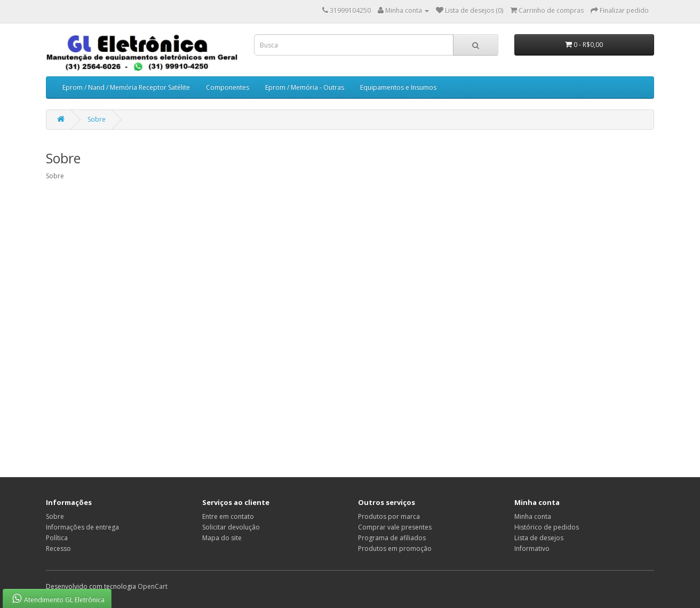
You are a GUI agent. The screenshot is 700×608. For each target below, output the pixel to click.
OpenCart (153, 586)
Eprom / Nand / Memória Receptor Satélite (126, 87)
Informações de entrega (82, 527)
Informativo (532, 548)
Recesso (58, 548)
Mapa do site (222, 538)
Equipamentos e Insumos (398, 87)
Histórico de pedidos (547, 527)
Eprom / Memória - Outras (305, 87)
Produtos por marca (389, 516)
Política (57, 538)
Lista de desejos (539, 538)
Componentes (228, 87)
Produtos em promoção (395, 548)
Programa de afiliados (392, 538)
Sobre (97, 119)
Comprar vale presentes (395, 527)
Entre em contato (228, 516)
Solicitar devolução (231, 527)
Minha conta (533, 516)
